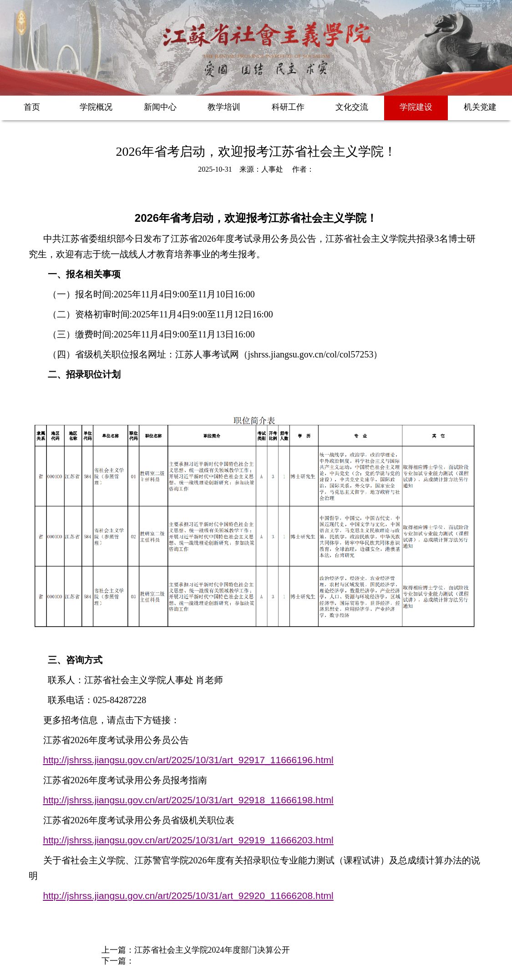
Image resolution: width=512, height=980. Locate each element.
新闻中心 (160, 107)
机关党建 (480, 107)
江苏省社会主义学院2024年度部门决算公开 (212, 950)
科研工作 (288, 107)
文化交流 (352, 107)
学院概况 (96, 107)
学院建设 (416, 107)
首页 (32, 107)
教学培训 (224, 107)
